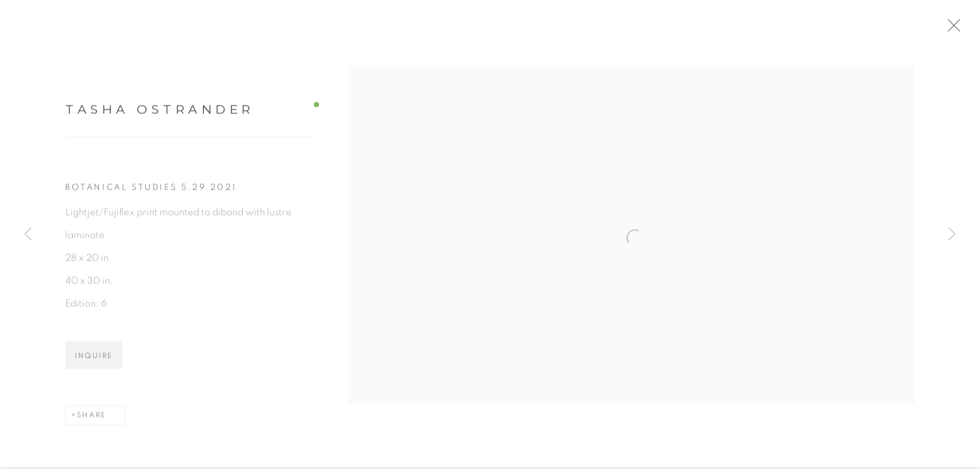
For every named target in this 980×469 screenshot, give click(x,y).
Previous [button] (28, 234)
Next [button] (952, 234)
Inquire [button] (94, 362)
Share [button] (91, 421)
